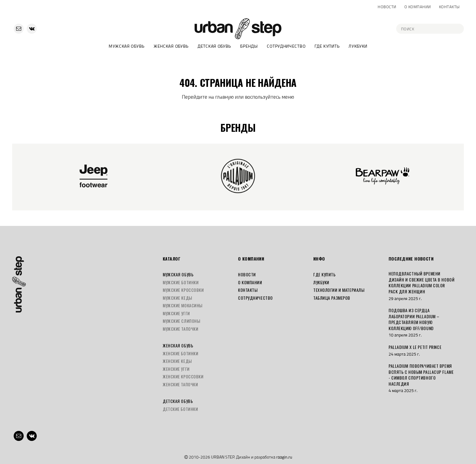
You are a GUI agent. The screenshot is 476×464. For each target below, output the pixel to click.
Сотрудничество (286, 46)
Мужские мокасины (183, 305)
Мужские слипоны (181, 321)
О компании (418, 7)
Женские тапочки (180, 384)
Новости (387, 7)
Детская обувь (214, 46)
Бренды (249, 46)
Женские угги (176, 369)
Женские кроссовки (183, 376)
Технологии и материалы (339, 290)
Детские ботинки (180, 409)
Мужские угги (176, 313)
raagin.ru (284, 457)
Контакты (449, 7)
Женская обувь (171, 46)
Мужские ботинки (181, 282)
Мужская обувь (127, 46)
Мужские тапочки (180, 329)
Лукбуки (358, 46)
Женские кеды (177, 361)
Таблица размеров (332, 298)
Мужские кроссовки (183, 290)
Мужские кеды (177, 298)
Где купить (327, 46)
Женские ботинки (180, 353)
